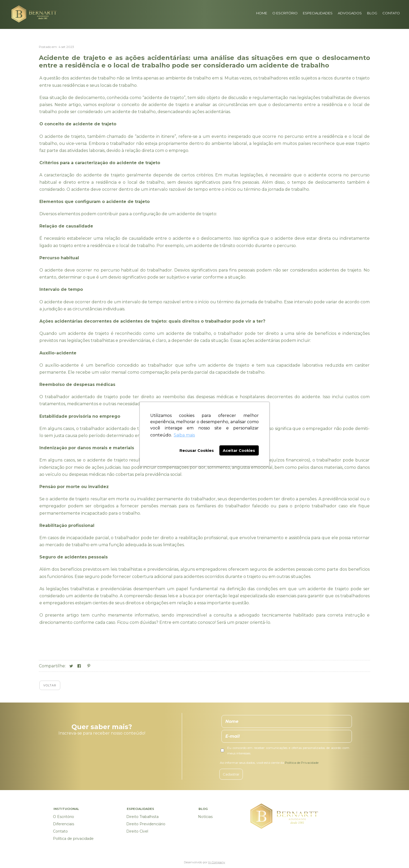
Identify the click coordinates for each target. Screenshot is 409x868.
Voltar (50, 685)
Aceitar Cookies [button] (239, 451)
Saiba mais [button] (184, 435)
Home (262, 13)
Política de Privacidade (302, 763)
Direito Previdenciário (146, 824)
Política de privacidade (73, 839)
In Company (217, 862)
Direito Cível (137, 831)
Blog (372, 13)
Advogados (350, 13)
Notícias (205, 817)
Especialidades (318, 13)
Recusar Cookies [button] (197, 451)
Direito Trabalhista (142, 817)
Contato (391, 13)
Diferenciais (64, 824)
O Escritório (285, 13)
